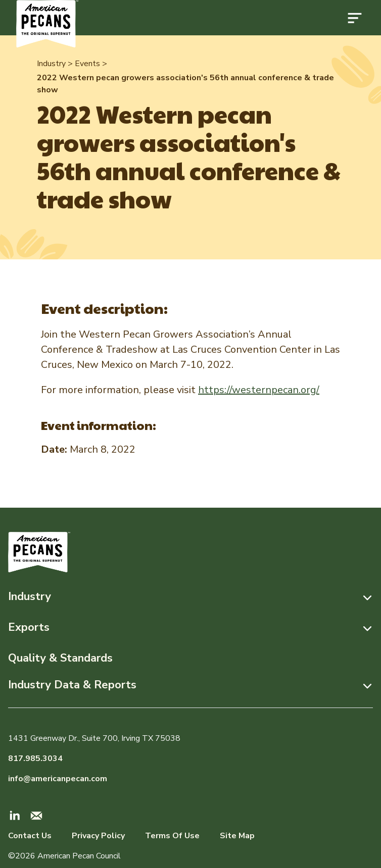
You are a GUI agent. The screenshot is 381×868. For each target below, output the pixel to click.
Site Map (237, 836)
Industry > (55, 64)
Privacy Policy (98, 836)
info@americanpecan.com (58, 779)
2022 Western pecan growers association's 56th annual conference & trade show (185, 84)
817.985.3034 (35, 758)
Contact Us (30, 836)
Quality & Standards (60, 658)
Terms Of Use (172, 836)
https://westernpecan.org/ (259, 390)
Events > (91, 64)
